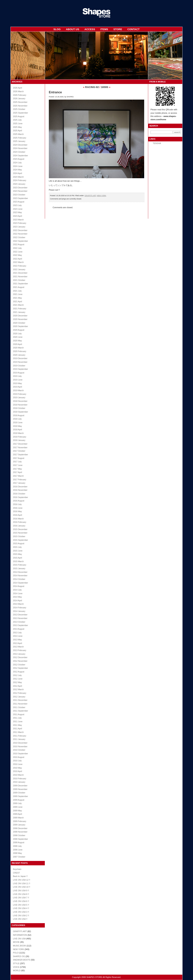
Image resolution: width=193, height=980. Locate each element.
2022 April (17, 259)
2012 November (20, 661)
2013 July (17, 633)
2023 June (18, 209)
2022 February (20, 266)
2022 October (19, 237)
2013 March (18, 647)
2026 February (20, 95)
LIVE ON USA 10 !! (22, 887)
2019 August (19, 373)
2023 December (20, 188)
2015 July (17, 547)
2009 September (21, 796)
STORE (118, 29)
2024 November (20, 148)
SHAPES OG (19, 956)
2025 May (17, 127)
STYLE (16, 963)
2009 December (20, 786)
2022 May (17, 255)
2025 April (17, 131)
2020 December (20, 316)
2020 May (17, 341)
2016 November (20, 490)
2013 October (19, 622)
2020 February (20, 351)
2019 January (19, 397)
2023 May (17, 212)
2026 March (18, 91)
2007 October (19, 857)
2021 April (17, 301)
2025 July (17, 120)
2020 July (17, 334)
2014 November (20, 575)
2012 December (20, 657)
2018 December (20, 401)
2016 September (21, 497)
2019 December (20, 358)
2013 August (19, 629)
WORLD (17, 970)
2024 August (19, 159)
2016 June (18, 508)
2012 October (19, 665)
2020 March (18, 348)
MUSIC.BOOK (19, 946)
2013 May (17, 640)
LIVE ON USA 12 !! (22, 880)
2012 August (19, 672)
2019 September (21, 369)
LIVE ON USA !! (20, 919)
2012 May (17, 682)
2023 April (17, 216)
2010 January (19, 782)
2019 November (20, 362)
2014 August (19, 586)
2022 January (19, 269)
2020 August (19, 330)
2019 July (17, 376)
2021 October (19, 280)
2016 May (17, 511)
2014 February (20, 608)
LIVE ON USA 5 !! (21, 905)
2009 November (20, 789)
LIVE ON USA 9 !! (21, 891)
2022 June (18, 252)
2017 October (19, 451)
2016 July (17, 504)
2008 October (19, 835)
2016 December (20, 487)
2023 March (18, 220)
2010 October (19, 750)
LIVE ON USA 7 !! (21, 898)
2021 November (20, 276)
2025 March (18, 134)
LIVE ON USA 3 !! (21, 912)
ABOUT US (72, 29)
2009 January (19, 825)
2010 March (18, 775)
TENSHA (157, 143)
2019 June (18, 380)
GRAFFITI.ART (20, 931)
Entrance (55, 92)
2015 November (20, 533)
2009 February (20, 821)
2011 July (17, 718)
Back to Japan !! (20, 876)
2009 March (18, 818)
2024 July (17, 163)
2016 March (18, 519)
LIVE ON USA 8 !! (21, 894)
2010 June (18, 764)
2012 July (17, 675)
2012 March (18, 689)
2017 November (20, 447)
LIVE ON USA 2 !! (21, 916)
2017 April (17, 472)
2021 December (20, 273)
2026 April (17, 88)
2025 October (19, 109)
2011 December (20, 700)
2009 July (17, 803)
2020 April (17, 344)
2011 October (19, 707)
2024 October (19, 152)
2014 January (19, 611)
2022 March (18, 262)
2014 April (17, 600)
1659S (105, 87)
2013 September (21, 625)
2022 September (21, 241)
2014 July (17, 590)
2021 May (17, 298)
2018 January (19, 440)
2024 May (17, 170)
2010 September (21, 754)
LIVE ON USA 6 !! (21, 901)
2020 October (19, 323)
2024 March (18, 177)
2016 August (19, 501)
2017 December (20, 444)
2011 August (19, 714)
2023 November (20, 191)
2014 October (19, 579)
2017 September (21, 455)
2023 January (19, 227)
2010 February (20, 779)
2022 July (17, 248)
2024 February (20, 180)
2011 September (21, 711)
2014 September (21, 583)
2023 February (20, 223)
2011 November (20, 704)
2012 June (18, 679)
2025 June (18, 123)
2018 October (19, 408)
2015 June (18, 551)
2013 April (17, 643)
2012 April (17, 686)
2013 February (20, 650)
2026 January (19, 98)
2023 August (19, 202)
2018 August (19, 415)
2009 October (19, 793)
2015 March (18, 561)
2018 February (20, 437)
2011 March (18, 732)
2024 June (18, 166)
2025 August (19, 116)
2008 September (21, 839)
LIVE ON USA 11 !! (22, 883)
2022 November (20, 234)
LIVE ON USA (19, 939)
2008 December (20, 828)
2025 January (19, 141)
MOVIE (16, 942)
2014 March (18, 604)
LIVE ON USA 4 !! (21, 908)
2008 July (17, 846)
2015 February (20, 565)
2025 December (20, 102)
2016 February (20, 522)
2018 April (17, 430)
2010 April (17, 771)
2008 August (19, 842)
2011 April (17, 729)
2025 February (20, 138)
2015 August (19, 543)
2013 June (18, 636)
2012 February (20, 693)
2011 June (18, 721)
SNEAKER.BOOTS (22, 960)
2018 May (17, 426)
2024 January (19, 184)
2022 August (19, 244)
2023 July (17, 205)
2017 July (17, 462)
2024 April (17, 173)
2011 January (19, 739)
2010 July (17, 761)
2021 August (19, 287)
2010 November (20, 746)
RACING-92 (92, 87)
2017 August (19, 458)
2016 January (19, 526)
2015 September (21, 540)
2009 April (17, 814)
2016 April (17, 515)
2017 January (19, 483)
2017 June (18, 465)
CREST (16, 873)
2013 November (20, 618)
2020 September (21, 326)
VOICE (16, 967)
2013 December (20, 615)
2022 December (20, 230)
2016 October (19, 494)
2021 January (19, 312)
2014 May (17, 597)
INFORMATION (20, 935)
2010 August (19, 757)
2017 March (18, 476)
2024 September (21, 156)
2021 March (18, 305)
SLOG (57, 29)
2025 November (20, 106)
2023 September (21, 198)
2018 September (21, 412)
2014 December (20, 572)
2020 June (18, 337)
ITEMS (104, 29)
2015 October (19, 536)
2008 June (18, 850)
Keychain (17, 869)
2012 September (21, 668)
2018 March (18, 433)
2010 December (20, 743)
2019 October (19, 366)
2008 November (20, 832)
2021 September (21, 284)
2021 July (17, 291)
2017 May (17, 469)
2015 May (17, 554)
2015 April (17, 558)
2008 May (17, 853)
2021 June (18, 294)
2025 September (21, 113)
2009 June (18, 807)
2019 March (18, 390)
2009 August (19, 800)
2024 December (20, 145)
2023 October (19, 195)
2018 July (17, 419)
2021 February (20, 309)
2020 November (20, 319)
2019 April (17, 387)
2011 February (20, 736)
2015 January (19, 568)
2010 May (17, 768)
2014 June (18, 593)
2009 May (17, 811)
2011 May (17, 725)
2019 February (20, 394)
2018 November (20, 405)
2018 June (18, 422)
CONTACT (133, 29)
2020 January (19, 355)
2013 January (19, 654)
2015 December (20, 529)
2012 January (19, 697)
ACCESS (90, 29)
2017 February (20, 480)
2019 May (17, 383)
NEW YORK (18, 949)
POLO (16, 953)
